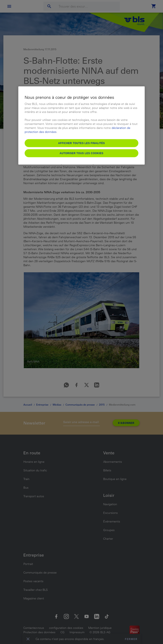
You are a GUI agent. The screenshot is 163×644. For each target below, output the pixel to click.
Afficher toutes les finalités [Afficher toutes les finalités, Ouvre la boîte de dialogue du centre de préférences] (81, 143)
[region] (81, 126)
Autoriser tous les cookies (81, 153)
